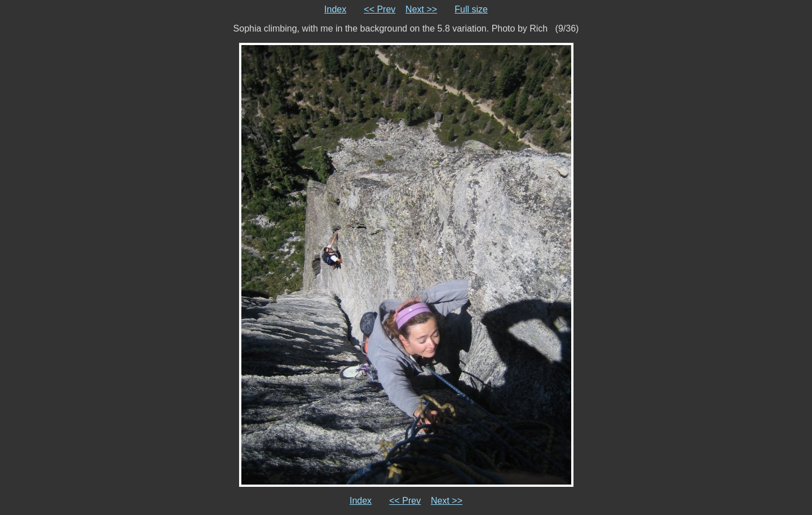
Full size (471, 9)
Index (335, 9)
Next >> (421, 9)
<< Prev (379, 9)
